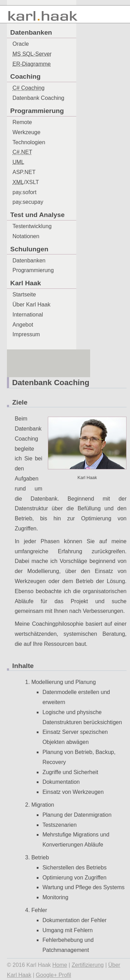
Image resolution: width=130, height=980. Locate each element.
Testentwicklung (32, 226)
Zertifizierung (88, 965)
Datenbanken (29, 261)
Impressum (26, 334)
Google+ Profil (53, 975)
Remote (22, 122)
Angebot (23, 325)
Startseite (24, 294)
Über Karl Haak (31, 305)
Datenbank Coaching (51, 383)
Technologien (29, 142)
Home (60, 965)
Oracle (21, 44)
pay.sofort (24, 192)
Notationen (26, 236)
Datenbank (38, 98)
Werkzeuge (27, 132)
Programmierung (33, 270)
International (28, 315)
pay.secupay (28, 202)
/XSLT (26, 182)
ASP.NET (24, 172)
